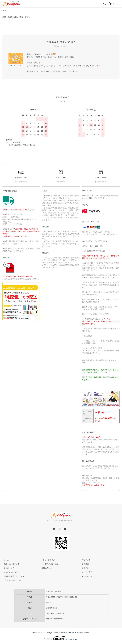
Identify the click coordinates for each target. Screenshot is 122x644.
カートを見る (86, 572)
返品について (8, 568)
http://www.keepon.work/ (55, 619)
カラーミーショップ (39, 633)
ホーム (5, 10)
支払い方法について (10, 572)
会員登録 (84, 564)
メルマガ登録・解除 (49, 564)
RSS (43, 568)
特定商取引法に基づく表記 (13, 577)
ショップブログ (47, 560)
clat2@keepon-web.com (55, 614)
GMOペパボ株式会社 (69, 633)
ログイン (84, 568)
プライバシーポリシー (11, 581)
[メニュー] (118, 4)
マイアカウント (86, 560)
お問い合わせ (86, 577)
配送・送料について (10, 564)
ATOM (49, 568)
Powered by (61, 638)
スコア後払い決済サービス (95, 319)
